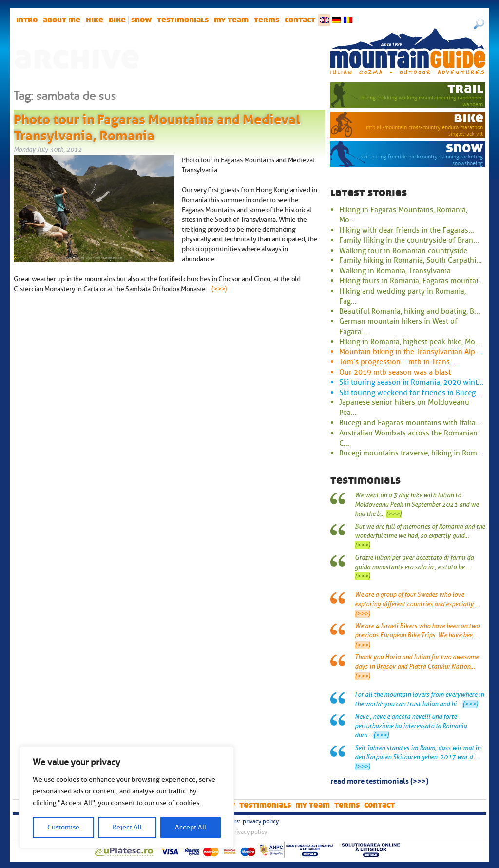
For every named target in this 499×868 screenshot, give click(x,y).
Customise (63, 827)
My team (231, 20)
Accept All (191, 827)
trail (465, 89)
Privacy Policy (261, 821)
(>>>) (219, 289)
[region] (127, 797)
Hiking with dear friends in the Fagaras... (407, 230)
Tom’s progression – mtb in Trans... (397, 362)
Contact (300, 20)
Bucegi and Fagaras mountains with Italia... (410, 423)
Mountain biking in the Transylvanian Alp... (410, 352)
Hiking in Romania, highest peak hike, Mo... (410, 342)
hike (95, 20)
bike (117, 20)
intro (27, 20)
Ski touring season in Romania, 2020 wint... (411, 382)
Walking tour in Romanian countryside (403, 251)
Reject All (127, 827)
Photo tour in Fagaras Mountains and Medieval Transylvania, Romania (157, 126)
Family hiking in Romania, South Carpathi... (411, 260)
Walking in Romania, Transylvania (395, 271)
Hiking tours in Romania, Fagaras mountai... (412, 281)
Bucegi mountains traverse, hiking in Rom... (411, 453)
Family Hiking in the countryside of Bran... (409, 240)
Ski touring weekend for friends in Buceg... (410, 393)
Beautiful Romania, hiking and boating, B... (410, 311)
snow (141, 20)
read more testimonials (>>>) (379, 780)
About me (62, 20)
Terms (267, 20)
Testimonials (183, 20)
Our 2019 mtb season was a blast (395, 372)
